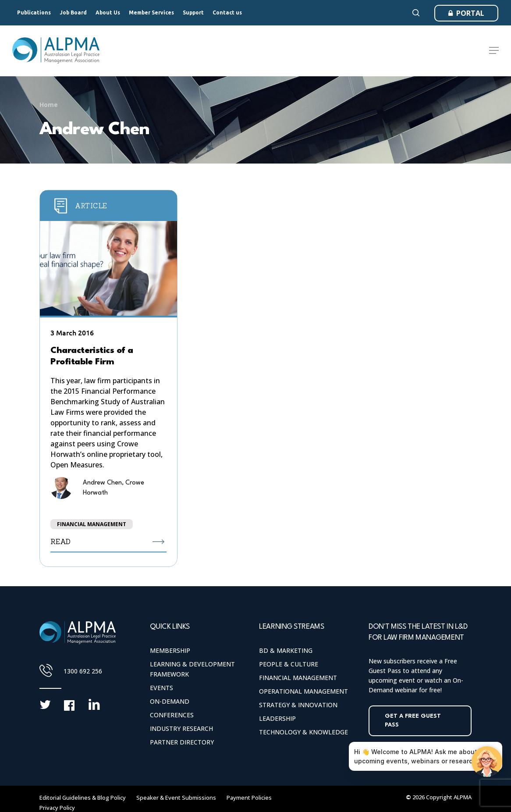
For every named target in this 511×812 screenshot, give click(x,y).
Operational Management (303, 691)
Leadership (277, 718)
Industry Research (181, 728)
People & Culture (289, 664)
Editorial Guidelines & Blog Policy (83, 798)
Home (49, 105)
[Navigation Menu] (494, 51)
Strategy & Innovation (298, 705)
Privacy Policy (57, 808)
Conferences (172, 715)
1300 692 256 (83, 671)
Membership (170, 650)
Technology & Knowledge (303, 732)
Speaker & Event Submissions (176, 798)
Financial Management (298, 678)
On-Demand (170, 701)
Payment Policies (249, 798)
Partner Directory (182, 742)
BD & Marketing (286, 650)
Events (161, 688)
